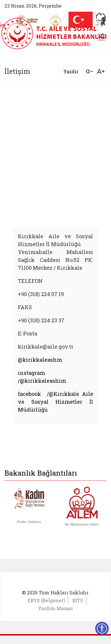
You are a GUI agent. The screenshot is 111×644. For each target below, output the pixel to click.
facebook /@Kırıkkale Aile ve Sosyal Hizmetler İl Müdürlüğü (56, 402)
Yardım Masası (56, 608)
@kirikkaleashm (40, 360)
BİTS (78, 600)
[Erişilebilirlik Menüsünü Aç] (102, 629)
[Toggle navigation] (101, 37)
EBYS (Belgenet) (46, 600)
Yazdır (71, 71)
